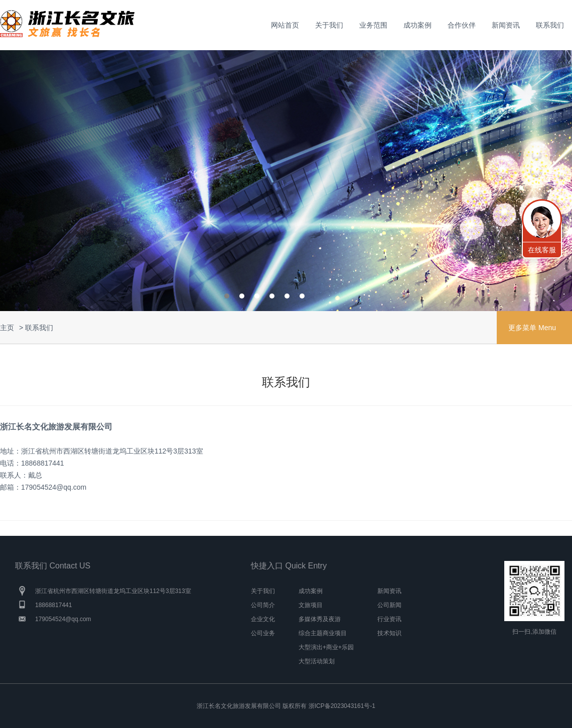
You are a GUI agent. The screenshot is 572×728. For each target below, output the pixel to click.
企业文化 (263, 619)
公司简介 (263, 605)
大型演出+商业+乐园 (326, 647)
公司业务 (263, 633)
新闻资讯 (506, 25)
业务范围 (373, 25)
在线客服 (542, 250)
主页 (7, 328)
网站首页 (285, 25)
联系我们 (550, 25)
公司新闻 (389, 605)
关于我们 (329, 25)
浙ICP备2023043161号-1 (342, 706)
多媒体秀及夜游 (320, 619)
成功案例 (417, 25)
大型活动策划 (317, 661)
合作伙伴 (462, 25)
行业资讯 (389, 619)
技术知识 (389, 633)
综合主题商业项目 (323, 633)
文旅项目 (311, 605)
